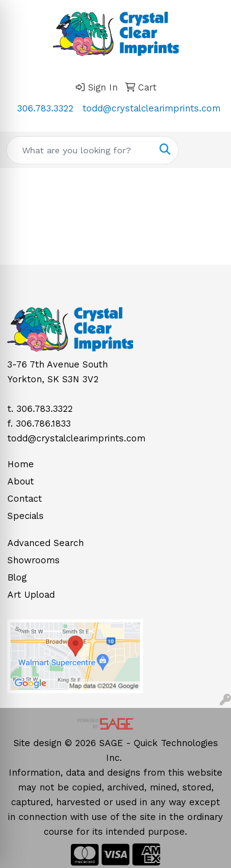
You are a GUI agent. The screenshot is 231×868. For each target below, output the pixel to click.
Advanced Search (46, 543)
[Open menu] (206, 150)
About (21, 481)
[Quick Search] (79, 150)
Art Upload (31, 595)
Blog (17, 577)
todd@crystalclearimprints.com (152, 108)
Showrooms (34, 560)
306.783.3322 (45, 108)
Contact (25, 499)
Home (21, 464)
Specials (26, 516)
